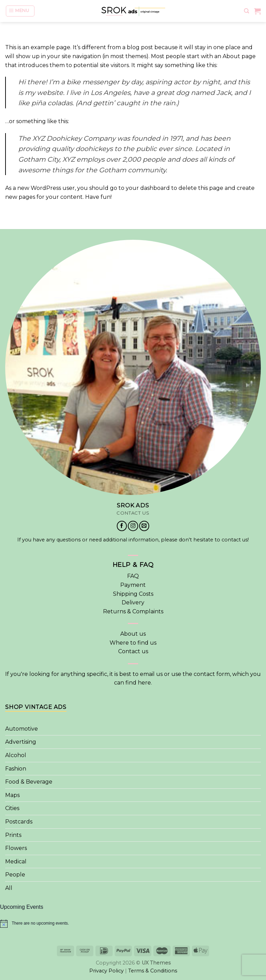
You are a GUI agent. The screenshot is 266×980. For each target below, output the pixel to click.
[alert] (133, 924)
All (9, 888)
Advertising (21, 742)
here (144, 683)
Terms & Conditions (153, 971)
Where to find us (133, 643)
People (15, 875)
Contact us (133, 651)
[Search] (247, 10)
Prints (13, 835)
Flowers (16, 848)
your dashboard (148, 188)
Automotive (22, 729)
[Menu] (20, 10)
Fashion (16, 769)
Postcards (19, 822)
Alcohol (16, 755)
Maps (12, 795)
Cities (12, 808)
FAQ (133, 576)
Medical (16, 861)
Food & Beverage (29, 782)
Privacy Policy (106, 971)
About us (133, 634)
